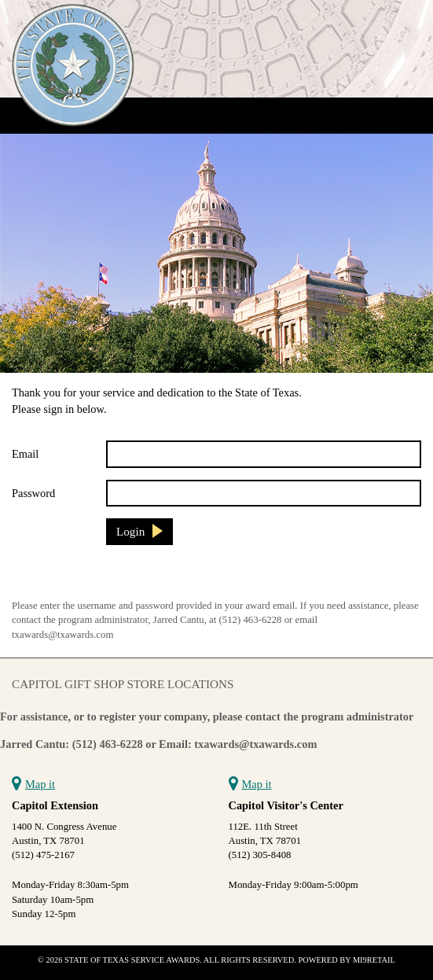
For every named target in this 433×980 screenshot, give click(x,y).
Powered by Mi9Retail (346, 960)
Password (33, 493)
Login (130, 531)
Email (25, 454)
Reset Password (51, 577)
